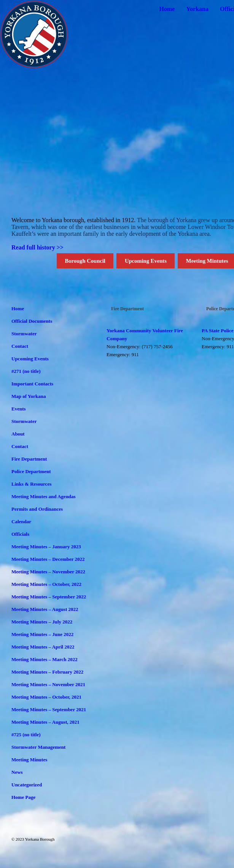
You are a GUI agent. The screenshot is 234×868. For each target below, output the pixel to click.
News (17, 772)
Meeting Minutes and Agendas (44, 496)
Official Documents (32, 321)
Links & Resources (31, 484)
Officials (20, 534)
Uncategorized (27, 785)
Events (19, 409)
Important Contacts (32, 384)
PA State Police (218, 331)
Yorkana (197, 9)
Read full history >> (37, 247)
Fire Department (29, 459)
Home (167, 9)
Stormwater (24, 334)
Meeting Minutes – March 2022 (45, 659)
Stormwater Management (38, 747)
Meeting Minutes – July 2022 (42, 622)
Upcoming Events (146, 261)
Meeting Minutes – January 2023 (46, 547)
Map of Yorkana (29, 396)
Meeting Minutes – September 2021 (49, 709)
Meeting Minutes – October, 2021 (46, 697)
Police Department (31, 471)
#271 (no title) (26, 371)
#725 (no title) (26, 735)
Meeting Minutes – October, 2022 (46, 584)
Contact (20, 346)
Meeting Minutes (29, 760)
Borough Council (85, 261)
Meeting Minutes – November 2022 (48, 572)
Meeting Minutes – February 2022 (47, 672)
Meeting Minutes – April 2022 (43, 647)
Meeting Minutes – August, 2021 (45, 722)
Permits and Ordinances (37, 509)
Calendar (21, 522)
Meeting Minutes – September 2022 (49, 597)
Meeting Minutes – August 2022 (45, 609)
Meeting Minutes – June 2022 (42, 634)
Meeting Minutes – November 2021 (48, 684)
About (18, 434)
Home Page (23, 797)
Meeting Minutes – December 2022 (48, 559)
